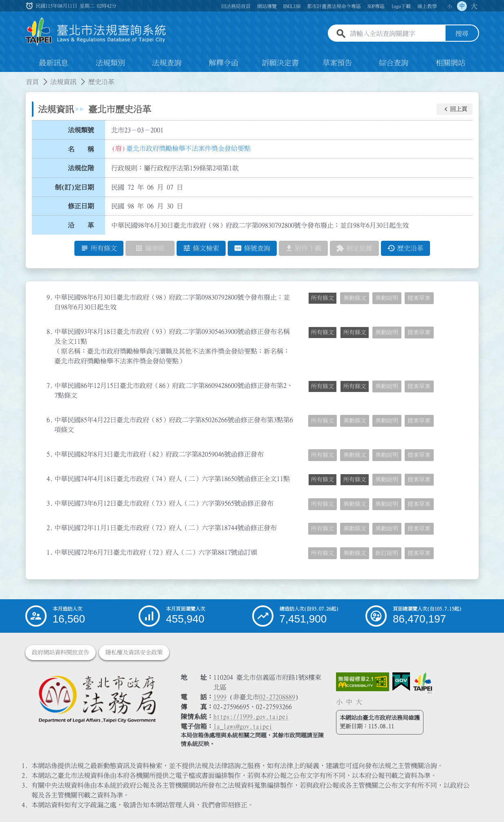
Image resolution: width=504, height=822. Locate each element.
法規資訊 (63, 82)
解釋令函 (224, 63)
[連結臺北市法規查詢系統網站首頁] (96, 32)
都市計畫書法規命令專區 (334, 6)
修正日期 (81, 206)
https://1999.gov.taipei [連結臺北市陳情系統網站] (251, 717)
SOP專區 (376, 6)
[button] (455, 109)
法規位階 (81, 168)
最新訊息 (54, 63)
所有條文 (323, 298)
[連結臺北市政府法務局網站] (97, 699)
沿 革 (81, 225)
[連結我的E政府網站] (401, 682)
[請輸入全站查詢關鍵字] (396, 34)
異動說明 (387, 298)
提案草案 (419, 298)
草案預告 (337, 63)
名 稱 (81, 149)
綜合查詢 (394, 63)
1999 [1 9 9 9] (220, 697)
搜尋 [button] (462, 34)
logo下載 (401, 6)
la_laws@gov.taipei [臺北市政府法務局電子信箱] (243, 726)
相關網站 (450, 63)
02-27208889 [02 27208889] (277, 697)
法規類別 (110, 63)
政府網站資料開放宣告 (60, 652)
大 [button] (474, 6)
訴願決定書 (280, 63)
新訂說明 (387, 553)
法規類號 (81, 130)
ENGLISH (292, 6)
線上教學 (427, 6)
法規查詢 (167, 63)
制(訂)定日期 (74, 187)
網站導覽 (267, 6)
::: (5, 77)
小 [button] (450, 6)
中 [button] (462, 6)
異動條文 (355, 298)
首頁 (32, 82)
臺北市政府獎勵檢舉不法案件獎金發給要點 (188, 148)
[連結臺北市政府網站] (423, 683)
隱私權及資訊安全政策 (134, 652)
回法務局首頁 (236, 6)
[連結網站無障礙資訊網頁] (363, 682)
